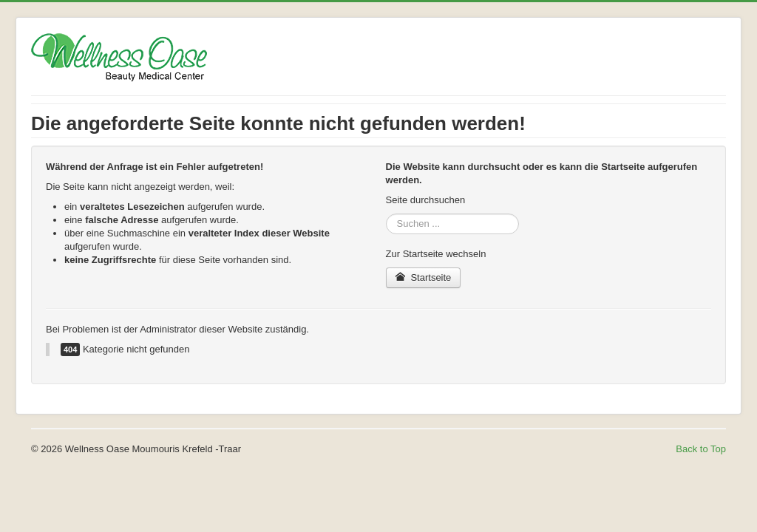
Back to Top (701, 449)
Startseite (424, 277)
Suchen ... (386, 214)
